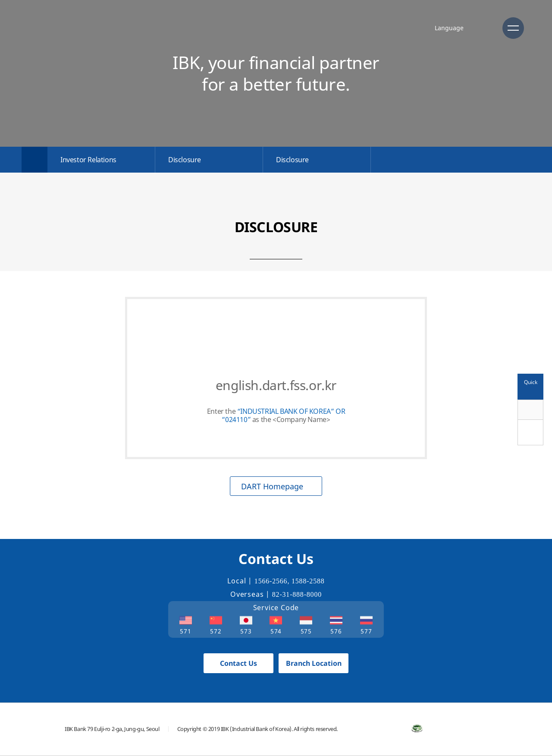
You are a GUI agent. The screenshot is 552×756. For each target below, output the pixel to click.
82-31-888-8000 (297, 594)
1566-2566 (271, 581)
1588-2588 (308, 581)
